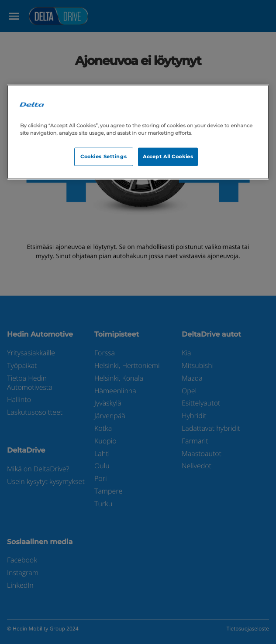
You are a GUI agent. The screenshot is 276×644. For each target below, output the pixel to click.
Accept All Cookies (168, 156)
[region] (138, 132)
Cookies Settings (103, 156)
